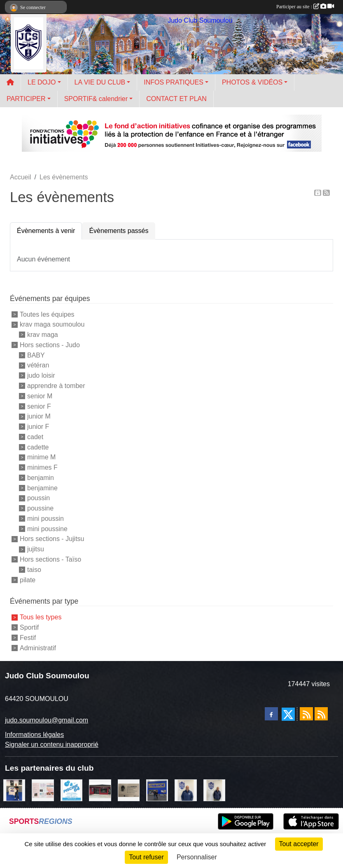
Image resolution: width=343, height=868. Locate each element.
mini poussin (45, 519)
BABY (36, 355)
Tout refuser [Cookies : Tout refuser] (146, 857)
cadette (38, 447)
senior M (40, 396)
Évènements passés (119, 231)
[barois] (129, 789)
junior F (38, 427)
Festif (28, 638)
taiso (34, 570)
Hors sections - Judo (50, 345)
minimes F (42, 467)
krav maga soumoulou (52, 324)
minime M (41, 457)
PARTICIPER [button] (26, 99)
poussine (40, 508)
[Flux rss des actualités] (306, 714)
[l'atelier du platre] (14, 789)
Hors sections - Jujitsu (52, 539)
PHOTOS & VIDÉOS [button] (252, 82)
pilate (28, 580)
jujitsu (36, 549)
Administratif (38, 648)
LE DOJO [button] (42, 82)
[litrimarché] (157, 789)
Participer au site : (305, 7)
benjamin (41, 478)
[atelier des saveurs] (100, 789)
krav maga (43, 335)
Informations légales (34, 735)
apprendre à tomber (56, 386)
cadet (35, 437)
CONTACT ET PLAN (176, 99)
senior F (39, 406)
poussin (38, 498)
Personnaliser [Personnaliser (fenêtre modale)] (197, 857)
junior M (39, 416)
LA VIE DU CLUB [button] (100, 82)
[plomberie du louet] (185, 789)
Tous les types (41, 617)
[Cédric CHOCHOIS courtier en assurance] (214, 789)
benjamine (42, 488)
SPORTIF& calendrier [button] (96, 99)
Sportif (29, 627)
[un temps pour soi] (43, 789)
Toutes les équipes (47, 314)
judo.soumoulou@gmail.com (47, 720)
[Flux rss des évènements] (321, 714)
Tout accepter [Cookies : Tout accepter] (299, 844)
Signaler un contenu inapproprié (52, 745)
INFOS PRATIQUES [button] (174, 82)
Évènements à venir (46, 231)
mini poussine (47, 528)
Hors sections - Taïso (50, 559)
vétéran (38, 365)
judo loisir (41, 375)
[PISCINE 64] (71, 789)
